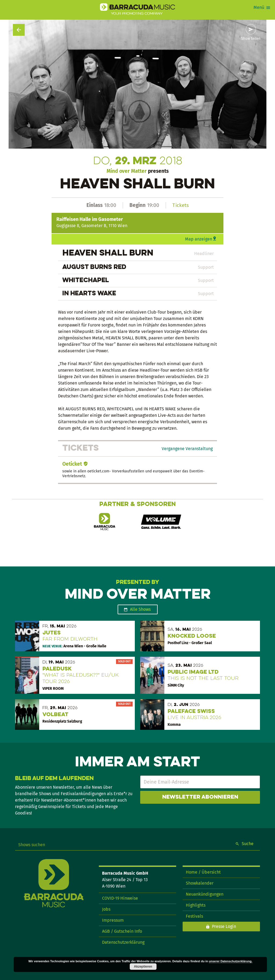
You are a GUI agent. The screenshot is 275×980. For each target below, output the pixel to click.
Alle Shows (140, 609)
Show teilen (251, 39)
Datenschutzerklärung (123, 942)
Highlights (196, 905)
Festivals (194, 916)
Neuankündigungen (205, 894)
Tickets (181, 205)
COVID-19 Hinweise (120, 898)
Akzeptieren (143, 967)
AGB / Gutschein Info (122, 931)
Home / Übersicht (203, 872)
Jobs (106, 909)
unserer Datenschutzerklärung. (231, 961)
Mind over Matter (127, 171)
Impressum (113, 920)
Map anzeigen (199, 239)
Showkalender (200, 883)
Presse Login (224, 926)
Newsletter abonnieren (200, 797)
